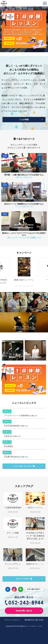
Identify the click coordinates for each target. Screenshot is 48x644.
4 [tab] (28, 286)
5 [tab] (32, 286)
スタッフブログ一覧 (24, 579)
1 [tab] (22, 54)
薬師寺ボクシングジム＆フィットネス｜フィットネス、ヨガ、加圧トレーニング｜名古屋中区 (4, 3)
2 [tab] (26, 54)
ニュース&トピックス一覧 (24, 466)
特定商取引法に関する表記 (34, 620)
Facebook (8, 589)
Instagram (14, 589)
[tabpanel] (24, 29)
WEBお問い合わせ (24, 611)
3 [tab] (24, 286)
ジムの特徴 (24, 120)
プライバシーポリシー (12, 620)
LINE (21, 589)
